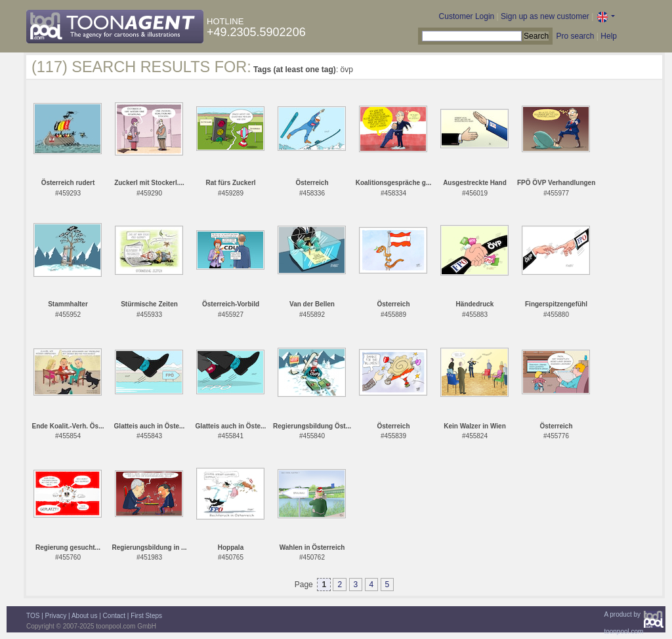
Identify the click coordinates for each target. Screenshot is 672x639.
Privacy (56, 616)
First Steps (146, 616)
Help (609, 36)
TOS (33, 616)
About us (84, 616)
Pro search (575, 36)
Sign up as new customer (545, 16)
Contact (114, 616)
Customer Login (467, 16)
